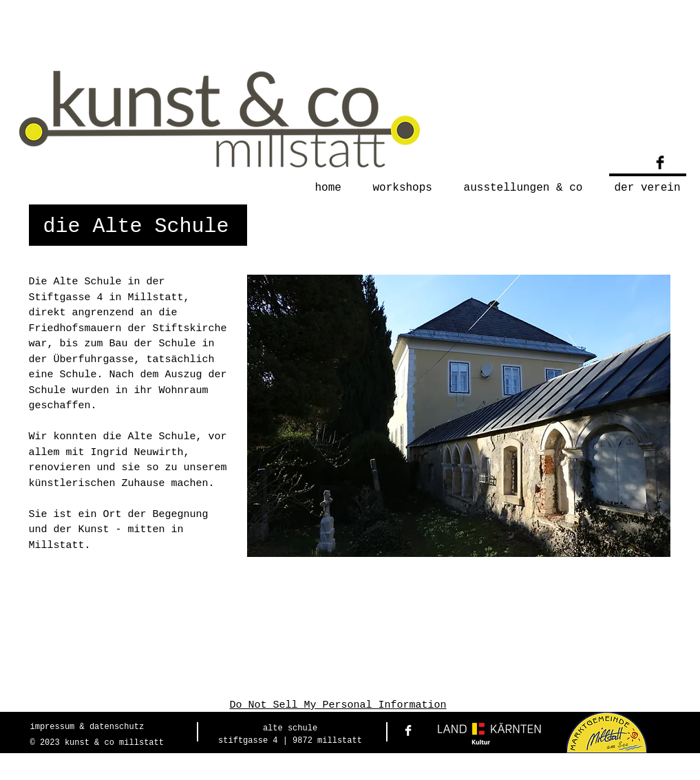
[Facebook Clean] (408, 730)
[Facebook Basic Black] (660, 162)
